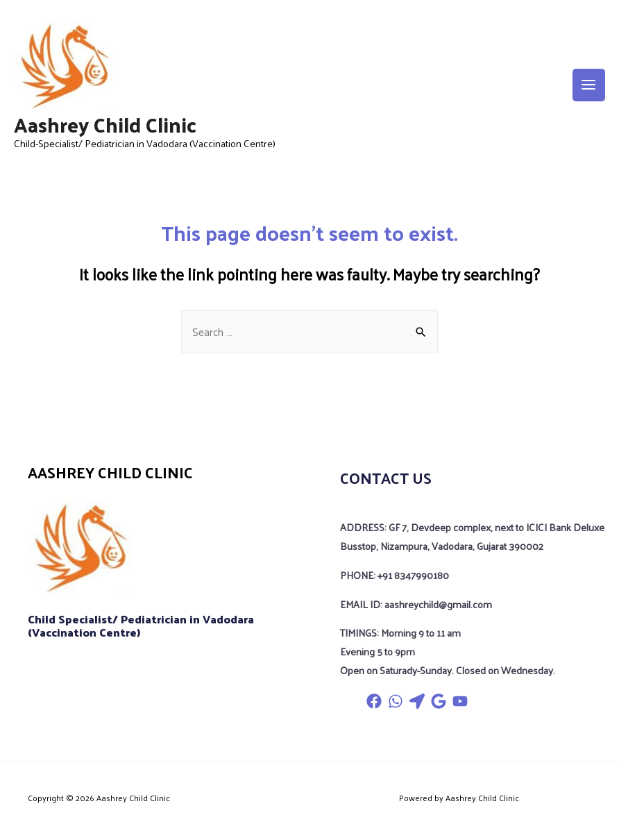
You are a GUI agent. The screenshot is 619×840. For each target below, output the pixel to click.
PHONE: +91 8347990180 (395, 575)
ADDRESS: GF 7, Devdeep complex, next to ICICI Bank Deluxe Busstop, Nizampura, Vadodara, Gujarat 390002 (472, 536)
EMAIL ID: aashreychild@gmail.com (416, 604)
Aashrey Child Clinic (105, 124)
